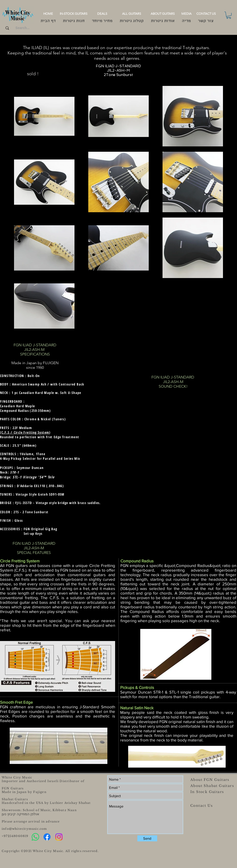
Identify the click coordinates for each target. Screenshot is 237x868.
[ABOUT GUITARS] (163, 14)
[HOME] (48, 14)
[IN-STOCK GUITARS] (73, 14)
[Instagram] (59, 837)
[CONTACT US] (206, 14)
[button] (229, 15)
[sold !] (33, 74)
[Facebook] (47, 837)
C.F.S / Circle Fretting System (25, 432)
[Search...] (22, 28)
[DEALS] (102, 14)
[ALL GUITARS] (131, 14)
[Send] (147, 838)
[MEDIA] (186, 14)
